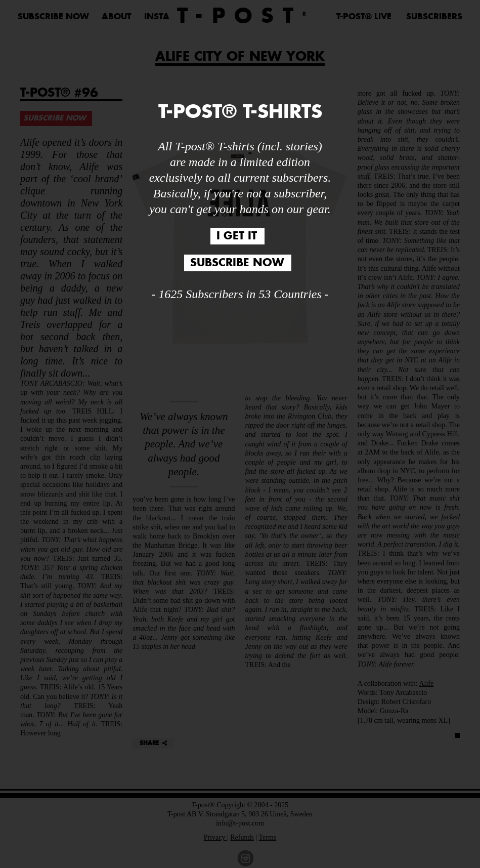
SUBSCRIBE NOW (53, 17)
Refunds (242, 837)
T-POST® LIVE (364, 17)
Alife (426, 684)
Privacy (215, 837)
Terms (268, 837)
